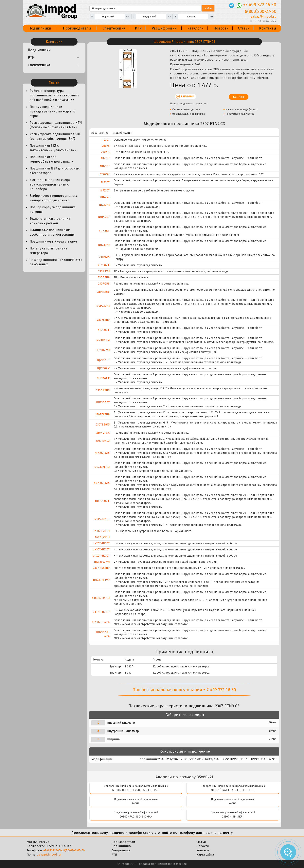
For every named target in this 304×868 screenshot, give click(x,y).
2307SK (105, 174)
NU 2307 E (103, 378)
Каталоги (195, 28)
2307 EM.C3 (103, 441)
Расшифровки (164, 28)
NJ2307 (105, 158)
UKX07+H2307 (101, 556)
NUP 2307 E (102, 501)
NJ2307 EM (103, 340)
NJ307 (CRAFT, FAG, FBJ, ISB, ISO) (233, 790)
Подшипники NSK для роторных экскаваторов (55, 171)
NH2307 (105, 197)
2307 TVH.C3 (102, 531)
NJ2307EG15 (102, 453)
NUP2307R (103, 306)
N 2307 (105, 182)
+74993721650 (53, 850)
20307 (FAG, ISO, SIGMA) (136, 817)
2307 (107, 140)
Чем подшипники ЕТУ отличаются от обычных (56, 262)
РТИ (138, 28)
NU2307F (104, 231)
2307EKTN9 (103, 414)
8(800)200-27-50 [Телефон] (261, 11)
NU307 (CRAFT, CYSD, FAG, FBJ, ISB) (136, 790)
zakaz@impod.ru (49, 855)
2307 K (105, 152)
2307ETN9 (103, 320)
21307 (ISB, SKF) (233, 817)
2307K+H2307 (101, 612)
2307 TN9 (104, 277)
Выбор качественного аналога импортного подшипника (53, 198)
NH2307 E (104, 265)
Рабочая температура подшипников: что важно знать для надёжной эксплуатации (54, 95)
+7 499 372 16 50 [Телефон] (260, 5)
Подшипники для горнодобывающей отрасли (52, 159)
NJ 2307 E (104, 330)
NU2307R (104, 245)
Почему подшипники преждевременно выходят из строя (53, 111)
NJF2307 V (103, 368)
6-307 (136, 803)
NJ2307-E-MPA (101, 622)
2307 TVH (104, 271)
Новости (221, 28)
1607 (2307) (102, 537)
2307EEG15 (103, 425)
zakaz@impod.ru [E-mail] (264, 17)
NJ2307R (104, 205)
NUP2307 (104, 217)
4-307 (233, 803)
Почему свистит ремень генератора (48, 251)
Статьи (244, 28)
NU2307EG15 (102, 483)
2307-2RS (104, 284)
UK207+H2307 (101, 543)
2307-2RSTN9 (101, 568)
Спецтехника (114, 28)
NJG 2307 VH (102, 562)
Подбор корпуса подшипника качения (53, 209)
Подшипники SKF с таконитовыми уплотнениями (53, 148)
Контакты (268, 28)
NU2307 (105, 166)
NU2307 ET (103, 402)
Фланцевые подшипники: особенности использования (52, 232)
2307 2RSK (103, 433)
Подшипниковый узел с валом (53, 241)
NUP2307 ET (102, 519)
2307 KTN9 (103, 390)
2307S (106, 146)
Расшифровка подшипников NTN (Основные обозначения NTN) (56, 125)
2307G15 (104, 257)
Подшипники (40, 28)
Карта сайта (205, 855)
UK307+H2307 (101, 550)
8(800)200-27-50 (74, 850)
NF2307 (105, 191)
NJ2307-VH (103, 350)
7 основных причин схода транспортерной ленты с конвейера (50, 184)
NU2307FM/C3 (101, 598)
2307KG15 (104, 292)
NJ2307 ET (103, 360)
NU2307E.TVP (101, 580)
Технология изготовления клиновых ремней (50, 221)
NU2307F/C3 (102, 467)
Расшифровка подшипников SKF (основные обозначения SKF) (55, 136)
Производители (77, 28)
